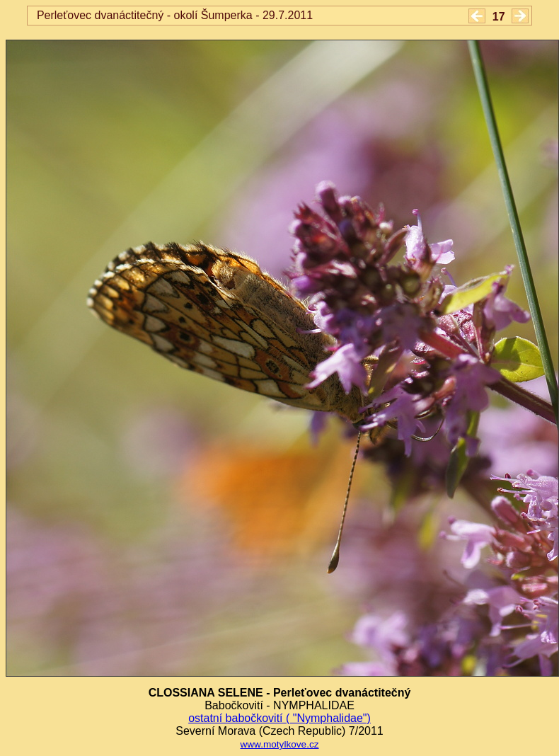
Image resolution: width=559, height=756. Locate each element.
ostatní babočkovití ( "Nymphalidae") (279, 718)
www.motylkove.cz (279, 744)
